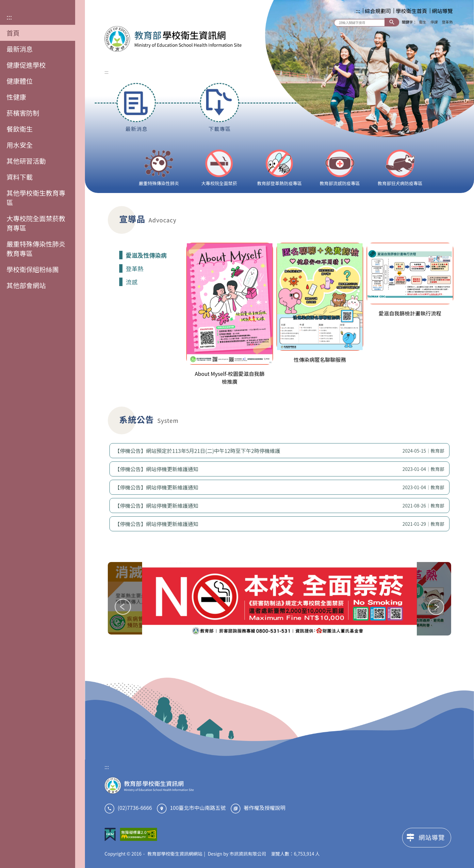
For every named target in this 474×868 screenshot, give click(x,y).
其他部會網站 (26, 285)
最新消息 (20, 49)
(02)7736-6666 (135, 808)
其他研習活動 (26, 161)
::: (9, 17)
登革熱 (447, 22)
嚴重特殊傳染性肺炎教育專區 (36, 249)
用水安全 (20, 145)
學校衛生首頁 (411, 11)
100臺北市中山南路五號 (198, 808)
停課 (434, 22)
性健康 (16, 97)
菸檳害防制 (23, 113)
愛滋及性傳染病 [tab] (146, 255)
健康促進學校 (26, 65)
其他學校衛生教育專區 (36, 198)
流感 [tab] (132, 282)
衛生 (423, 22)
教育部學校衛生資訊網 (173, 39)
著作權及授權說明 (265, 808)
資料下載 (20, 177)
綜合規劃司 (378, 11)
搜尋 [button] (392, 22)
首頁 (13, 33)
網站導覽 (442, 11)
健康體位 (20, 81)
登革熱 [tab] (135, 268)
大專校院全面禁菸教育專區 (36, 223)
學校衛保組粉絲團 (33, 269)
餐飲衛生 (20, 129)
